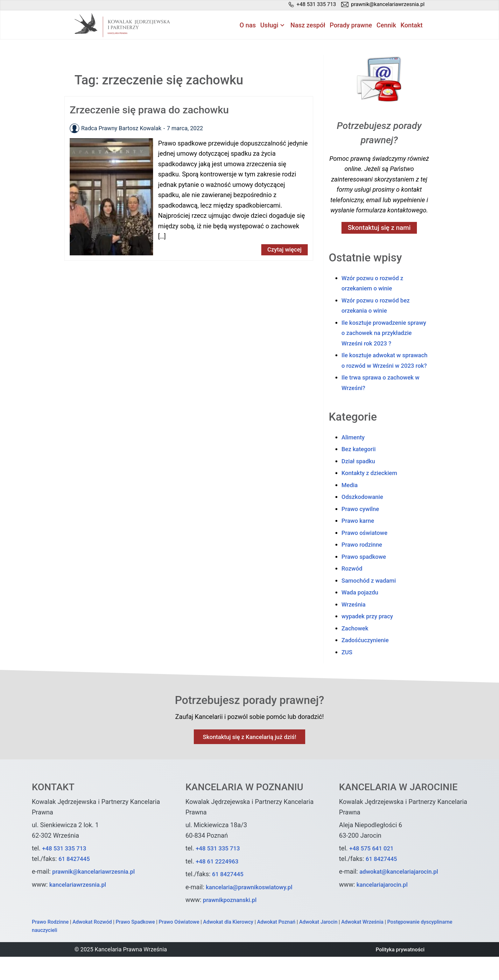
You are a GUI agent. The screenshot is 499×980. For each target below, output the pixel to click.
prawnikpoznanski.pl (232, 923)
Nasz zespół (308, 26)
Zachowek (356, 650)
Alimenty (354, 459)
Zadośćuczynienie (367, 662)
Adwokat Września (362, 945)
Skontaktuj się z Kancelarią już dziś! (249, 760)
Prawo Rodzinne (50, 945)
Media (350, 507)
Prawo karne (359, 543)
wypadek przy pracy (369, 638)
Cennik (386, 26)
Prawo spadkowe (366, 579)
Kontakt (412, 26)
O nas (248, 26)
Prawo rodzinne (364, 567)
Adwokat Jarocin (318, 945)
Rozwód (353, 591)
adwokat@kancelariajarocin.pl (402, 895)
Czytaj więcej (282, 251)
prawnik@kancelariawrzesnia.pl (97, 895)
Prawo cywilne (362, 531)
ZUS (347, 674)
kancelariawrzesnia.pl (80, 908)
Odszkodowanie (364, 519)
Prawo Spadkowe (135, 945)
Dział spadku (360, 483)
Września (355, 627)
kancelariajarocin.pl (384, 908)
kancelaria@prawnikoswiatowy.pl (253, 911)
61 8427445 (76, 882)
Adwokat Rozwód (92, 945)
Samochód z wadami (371, 603)
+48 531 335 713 (66, 872)
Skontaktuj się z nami (379, 229)
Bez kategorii (360, 471)
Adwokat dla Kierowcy (228, 945)
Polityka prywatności (398, 973)
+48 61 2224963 (219, 885)
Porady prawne (351, 26)
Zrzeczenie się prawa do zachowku (156, 110)
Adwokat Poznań (276, 945)
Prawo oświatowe (366, 555)
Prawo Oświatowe (179, 945)
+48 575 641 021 (373, 872)
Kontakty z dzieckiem (372, 495)
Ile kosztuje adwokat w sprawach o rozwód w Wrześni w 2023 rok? (384, 377)
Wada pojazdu (362, 614)
